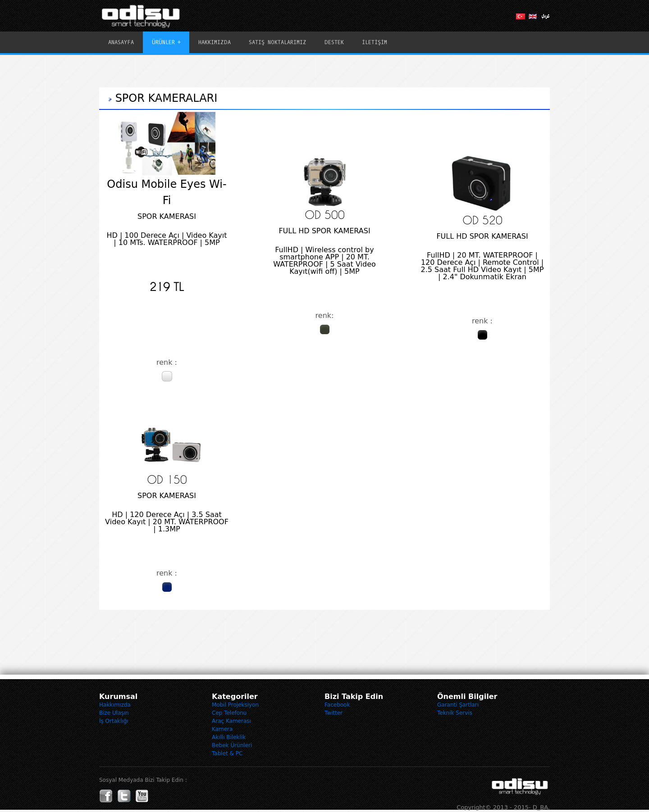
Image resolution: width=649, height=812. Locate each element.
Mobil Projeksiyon (235, 705)
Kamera (222, 729)
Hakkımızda (115, 705)
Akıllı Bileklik (229, 737)
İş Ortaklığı (114, 721)
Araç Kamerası (231, 721)
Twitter (334, 713)
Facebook (337, 705)
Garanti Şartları (458, 705)
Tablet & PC (227, 753)
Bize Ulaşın (114, 713)
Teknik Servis (455, 713)
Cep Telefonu (229, 713)
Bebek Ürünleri (232, 745)
